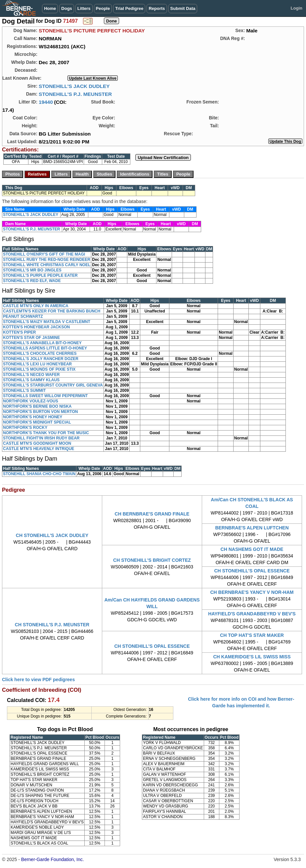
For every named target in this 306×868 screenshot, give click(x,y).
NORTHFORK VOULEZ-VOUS (31, 401)
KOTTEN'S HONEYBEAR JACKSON (36, 327)
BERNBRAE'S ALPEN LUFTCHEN (252, 528)
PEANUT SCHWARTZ (23, 316)
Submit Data (183, 8)
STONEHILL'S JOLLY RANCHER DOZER (41, 359)
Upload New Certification (163, 158)
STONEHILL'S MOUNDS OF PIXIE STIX (39, 369)
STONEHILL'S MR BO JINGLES (32, 270)
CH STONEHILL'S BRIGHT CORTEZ (152, 560)
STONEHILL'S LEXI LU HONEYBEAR (37, 364)
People (103, 8)
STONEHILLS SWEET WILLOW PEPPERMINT (45, 396)
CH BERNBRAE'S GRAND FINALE (152, 514)
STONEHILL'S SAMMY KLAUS (31, 380)
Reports (157, 8)
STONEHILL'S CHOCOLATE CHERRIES (40, 353)
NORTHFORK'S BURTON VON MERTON (40, 412)
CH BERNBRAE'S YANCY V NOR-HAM (252, 592)
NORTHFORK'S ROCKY (25, 428)
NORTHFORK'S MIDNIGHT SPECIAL (37, 422)
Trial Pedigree (129, 8)
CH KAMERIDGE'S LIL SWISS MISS (252, 657)
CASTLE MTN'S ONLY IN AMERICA (36, 306)
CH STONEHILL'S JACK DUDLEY (52, 535)
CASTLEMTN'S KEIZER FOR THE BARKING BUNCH (52, 311)
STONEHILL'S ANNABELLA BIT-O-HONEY (42, 343)
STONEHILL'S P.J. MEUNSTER (75, 94)
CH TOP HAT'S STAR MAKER (252, 635)
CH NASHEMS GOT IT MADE (252, 549)
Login (297, 8)
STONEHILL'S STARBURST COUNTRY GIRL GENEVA (53, 385)
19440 (46, 102)
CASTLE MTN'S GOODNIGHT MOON (37, 443)
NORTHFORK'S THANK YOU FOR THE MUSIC (46, 433)
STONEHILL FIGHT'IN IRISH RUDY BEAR (41, 438)
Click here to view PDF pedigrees (38, 680)
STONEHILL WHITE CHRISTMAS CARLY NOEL (47, 265)
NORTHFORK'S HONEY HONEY (33, 417)
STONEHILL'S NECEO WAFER (31, 375)
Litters (84, 8)
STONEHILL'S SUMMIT (24, 391)
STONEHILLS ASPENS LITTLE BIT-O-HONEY (45, 348)
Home (50, 8)
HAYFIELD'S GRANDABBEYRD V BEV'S (252, 614)
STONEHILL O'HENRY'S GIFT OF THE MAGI (44, 254)
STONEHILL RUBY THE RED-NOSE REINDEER (47, 260)
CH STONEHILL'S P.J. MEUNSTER (52, 625)
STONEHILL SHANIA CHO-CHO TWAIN (39, 474)
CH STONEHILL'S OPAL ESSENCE (252, 571)
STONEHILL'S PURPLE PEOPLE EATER (40, 275)
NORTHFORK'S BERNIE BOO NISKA (37, 406)
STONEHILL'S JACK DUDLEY (74, 86)
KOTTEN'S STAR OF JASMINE (31, 338)
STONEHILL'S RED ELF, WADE (32, 281)
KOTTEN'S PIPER (20, 332)
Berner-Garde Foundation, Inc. (53, 859)
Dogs (67, 8)
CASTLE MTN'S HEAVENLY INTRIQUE (39, 449)
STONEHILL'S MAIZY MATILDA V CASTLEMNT (47, 322)
